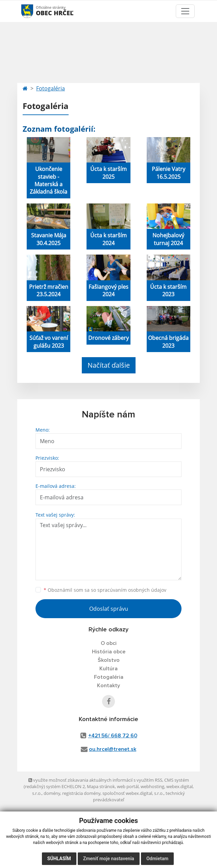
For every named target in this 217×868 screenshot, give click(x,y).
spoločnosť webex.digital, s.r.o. (133, 793)
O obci (109, 643)
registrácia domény (81, 793)
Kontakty (108, 686)
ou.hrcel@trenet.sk (113, 749)
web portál (128, 786)
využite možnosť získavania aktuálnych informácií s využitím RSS (95, 780)
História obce (109, 652)
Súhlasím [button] (59, 859)
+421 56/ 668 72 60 (113, 736)
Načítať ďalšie (109, 365)
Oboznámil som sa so (105, 590)
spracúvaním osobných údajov (132, 590)
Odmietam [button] (157, 859)
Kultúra (108, 669)
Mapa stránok (101, 786)
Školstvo (109, 660)
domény (52, 793)
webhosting (152, 786)
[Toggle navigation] (185, 11)
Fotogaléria (51, 88)
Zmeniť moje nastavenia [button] (109, 859)
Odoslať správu (109, 609)
